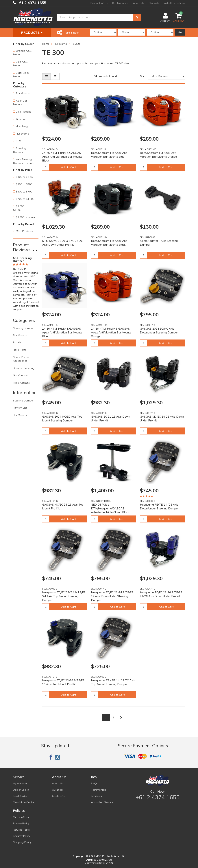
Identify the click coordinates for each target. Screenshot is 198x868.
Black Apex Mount (21, 75)
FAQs (94, 783)
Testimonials (99, 790)
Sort (143, 76)
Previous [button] (35, 251)
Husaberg (22, 126)
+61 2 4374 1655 (31, 3)
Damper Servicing (24, 368)
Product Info (99, 3)
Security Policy (22, 836)
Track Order (20, 796)
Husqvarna (23, 134)
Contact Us (59, 796)
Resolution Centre (24, 802)
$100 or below (25, 177)
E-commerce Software (95, 863)
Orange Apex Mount (23, 53)
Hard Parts (20, 350)
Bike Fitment (23, 112)
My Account (20, 783)
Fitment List (20, 408)
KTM (18, 141)
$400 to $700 (24, 192)
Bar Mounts (120, 3)
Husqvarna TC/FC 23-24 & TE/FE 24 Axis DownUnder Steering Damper (112, 596)
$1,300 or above (26, 217)
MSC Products (24, 231)
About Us (139, 3)
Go (180, 32)
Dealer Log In (21, 790)
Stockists (154, 3)
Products (32, 33)
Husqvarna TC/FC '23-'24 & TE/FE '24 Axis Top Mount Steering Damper (64, 596)
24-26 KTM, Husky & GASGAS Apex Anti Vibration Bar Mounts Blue (62, 332)
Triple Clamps (21, 383)
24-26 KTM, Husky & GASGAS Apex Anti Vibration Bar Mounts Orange (111, 332)
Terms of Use (21, 817)
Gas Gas (21, 119)
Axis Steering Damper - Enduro (24, 161)
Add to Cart (69, 167)
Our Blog (57, 790)
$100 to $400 (24, 184)
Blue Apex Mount (21, 64)
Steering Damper (20, 150)
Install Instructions (174, 3)
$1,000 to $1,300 (20, 208)
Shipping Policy (22, 842)
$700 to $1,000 (25, 199)
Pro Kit (17, 342)
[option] (26, 283)
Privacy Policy (21, 823)
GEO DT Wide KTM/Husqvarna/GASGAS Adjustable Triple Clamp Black (110, 508)
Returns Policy (21, 830)
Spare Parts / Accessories (21, 359)
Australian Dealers (102, 802)
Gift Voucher (20, 375)
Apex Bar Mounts (20, 102)
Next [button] (38, 251)
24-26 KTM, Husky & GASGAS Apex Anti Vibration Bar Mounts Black (62, 157)
